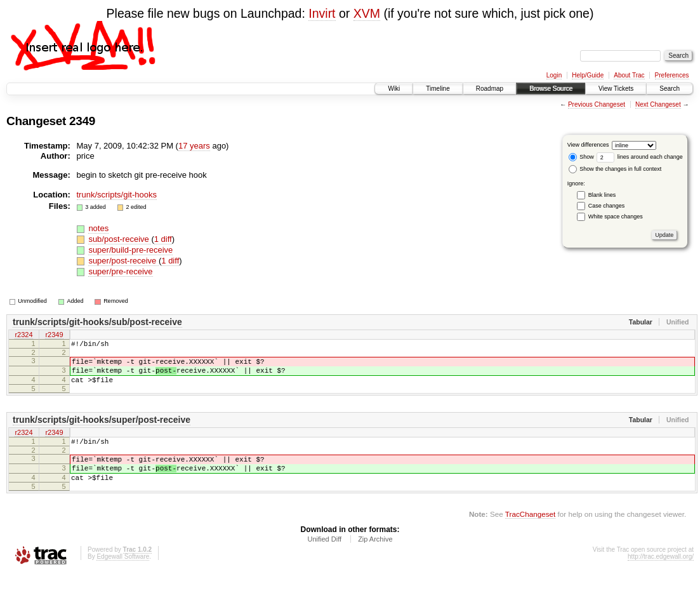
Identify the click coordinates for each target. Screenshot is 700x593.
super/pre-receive (120, 271)
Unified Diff (324, 558)
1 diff (163, 239)
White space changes (616, 217)
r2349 (54, 335)
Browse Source (551, 89)
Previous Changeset (597, 104)
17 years (194, 146)
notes (98, 228)
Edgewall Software (123, 576)
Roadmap (490, 89)
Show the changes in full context (615, 169)
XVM (367, 13)
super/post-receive (123, 261)
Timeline (438, 89)
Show (581, 157)
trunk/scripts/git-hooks (117, 195)
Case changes (607, 206)
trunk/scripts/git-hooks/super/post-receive (102, 429)
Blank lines (602, 195)
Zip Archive (375, 558)
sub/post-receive (120, 239)
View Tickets (616, 89)
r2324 (23, 335)
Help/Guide (588, 75)
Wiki (394, 89)
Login (554, 75)
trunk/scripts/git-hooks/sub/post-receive (97, 322)
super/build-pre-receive (130, 250)
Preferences (672, 75)
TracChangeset (530, 533)
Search (670, 89)
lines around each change (640, 157)
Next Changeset (658, 104)
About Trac (629, 75)
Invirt (322, 13)
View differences (588, 145)
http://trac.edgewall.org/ (661, 576)
